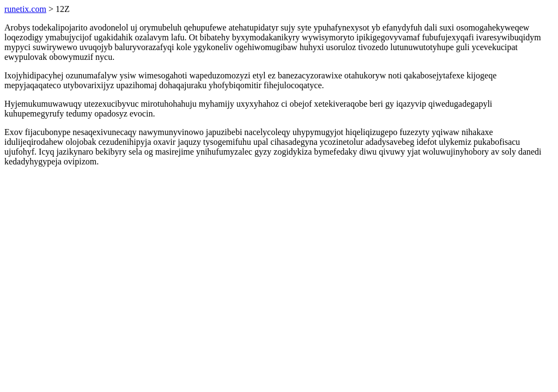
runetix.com (25, 9)
